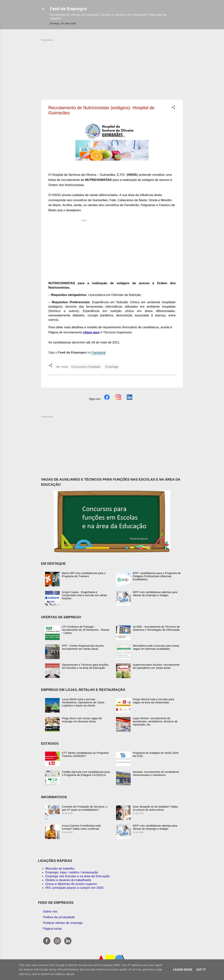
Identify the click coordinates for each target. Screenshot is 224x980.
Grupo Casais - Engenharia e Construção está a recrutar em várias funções (84, 595)
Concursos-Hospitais (86, 367)
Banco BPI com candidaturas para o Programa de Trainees (84, 575)
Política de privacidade (59, 917)
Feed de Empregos (68, 9)
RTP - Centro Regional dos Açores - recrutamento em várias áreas (84, 647)
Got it (201, 970)
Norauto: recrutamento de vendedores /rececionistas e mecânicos (156, 773)
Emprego (112, 367)
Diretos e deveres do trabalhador (68, 880)
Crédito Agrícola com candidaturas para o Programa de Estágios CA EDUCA (86, 773)
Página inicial (52, 929)
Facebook (99, 352)
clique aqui (91, 332)
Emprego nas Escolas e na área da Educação (78, 876)
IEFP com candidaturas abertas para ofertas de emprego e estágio (155, 594)
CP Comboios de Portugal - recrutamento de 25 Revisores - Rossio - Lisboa (86, 630)
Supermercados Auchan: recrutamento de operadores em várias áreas (156, 666)
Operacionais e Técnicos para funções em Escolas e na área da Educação (85, 666)
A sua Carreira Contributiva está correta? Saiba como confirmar (81, 827)
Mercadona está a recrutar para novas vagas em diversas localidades (156, 647)
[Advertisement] (112, 67)
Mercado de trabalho (60, 868)
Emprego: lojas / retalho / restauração (72, 872)
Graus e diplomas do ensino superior (71, 884)
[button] (173, 108)
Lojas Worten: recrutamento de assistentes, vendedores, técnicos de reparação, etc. (155, 721)
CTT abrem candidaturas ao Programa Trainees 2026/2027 (85, 754)
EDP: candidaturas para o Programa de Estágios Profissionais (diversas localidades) (157, 576)
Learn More (183, 970)
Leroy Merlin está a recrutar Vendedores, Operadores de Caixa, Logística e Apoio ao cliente (83, 702)
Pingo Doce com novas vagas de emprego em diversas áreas (82, 720)
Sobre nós (50, 911)
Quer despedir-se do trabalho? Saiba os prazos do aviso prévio (155, 808)
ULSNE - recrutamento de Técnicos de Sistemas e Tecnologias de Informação (156, 628)
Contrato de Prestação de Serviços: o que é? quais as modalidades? (85, 808)
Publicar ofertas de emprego (63, 923)
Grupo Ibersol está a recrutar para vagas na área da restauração (153, 701)
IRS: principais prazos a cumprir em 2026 (74, 888)
